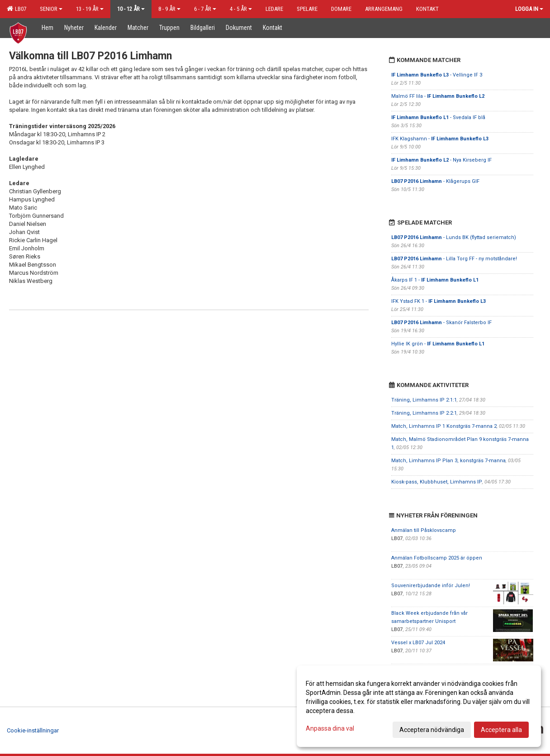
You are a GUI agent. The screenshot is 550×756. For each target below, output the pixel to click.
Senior (51, 9)
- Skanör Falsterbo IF (441, 323)
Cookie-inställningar (33, 730)
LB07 (17, 9)
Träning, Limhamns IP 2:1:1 (424, 400)
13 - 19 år (90, 9)
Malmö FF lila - (438, 96)
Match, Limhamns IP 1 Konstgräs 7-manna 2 (444, 426)
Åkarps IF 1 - (435, 280)
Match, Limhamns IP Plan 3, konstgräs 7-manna (448, 461)
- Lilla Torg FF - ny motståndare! (454, 259)
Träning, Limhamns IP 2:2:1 (424, 413)
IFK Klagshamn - (440, 139)
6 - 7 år (205, 9)
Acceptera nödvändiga (432, 730)
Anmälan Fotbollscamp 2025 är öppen (437, 558)
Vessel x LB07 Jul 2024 (418, 643)
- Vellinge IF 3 (437, 75)
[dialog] (419, 706)
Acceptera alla (501, 730)
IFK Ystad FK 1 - (439, 301)
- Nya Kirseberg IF (441, 160)
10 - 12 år (131, 9)
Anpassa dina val (330, 728)
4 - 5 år (241, 9)
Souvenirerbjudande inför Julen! (431, 586)
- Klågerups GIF (435, 181)
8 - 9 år (169, 9)
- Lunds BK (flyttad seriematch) (454, 237)
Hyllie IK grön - (438, 344)
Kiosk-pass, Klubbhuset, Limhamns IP (437, 482)
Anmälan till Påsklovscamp (424, 530)
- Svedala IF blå (438, 117)
